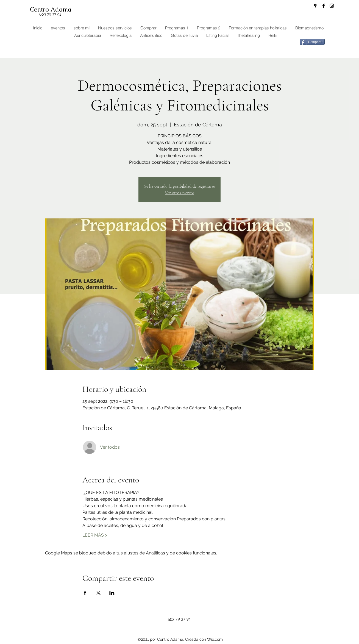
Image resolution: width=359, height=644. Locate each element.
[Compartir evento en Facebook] (85, 593)
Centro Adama (51, 9)
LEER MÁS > (95, 535)
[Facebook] (324, 6)
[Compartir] (312, 42)
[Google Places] (315, 6)
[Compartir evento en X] (98, 593)
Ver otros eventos (179, 193)
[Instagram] (332, 6)
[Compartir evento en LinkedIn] (112, 593)
